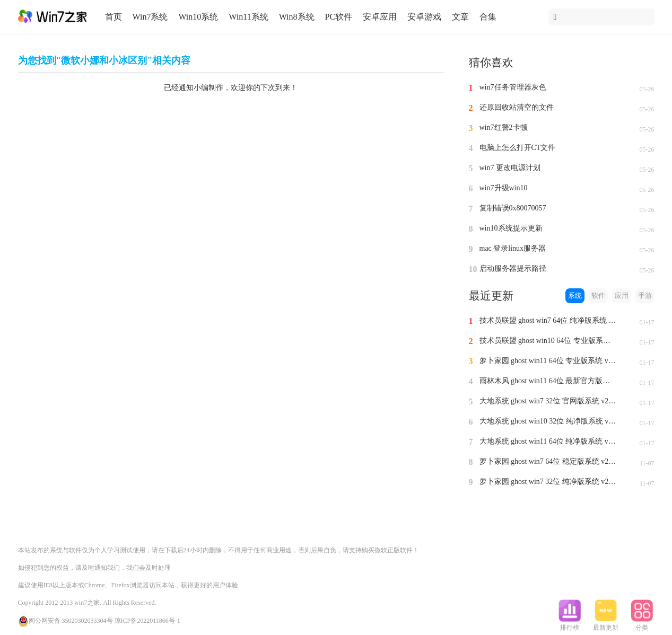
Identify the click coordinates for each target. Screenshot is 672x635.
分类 (642, 624)
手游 (645, 296)
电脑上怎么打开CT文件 (518, 148)
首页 (114, 17)
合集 (488, 17)
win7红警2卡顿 (504, 127)
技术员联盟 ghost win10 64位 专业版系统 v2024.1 (548, 341)
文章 (460, 17)
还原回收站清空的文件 (517, 107)
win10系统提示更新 (511, 228)
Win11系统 (248, 17)
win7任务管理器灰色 (513, 87)
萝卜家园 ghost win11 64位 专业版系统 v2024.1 (548, 361)
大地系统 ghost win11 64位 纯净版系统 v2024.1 (548, 441)
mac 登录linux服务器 (513, 248)
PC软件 (339, 17)
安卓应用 (380, 17)
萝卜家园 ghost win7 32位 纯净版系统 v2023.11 (548, 482)
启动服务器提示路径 (513, 268)
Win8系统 (297, 17)
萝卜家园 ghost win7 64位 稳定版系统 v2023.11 (548, 461)
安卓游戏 (424, 17)
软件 (598, 296)
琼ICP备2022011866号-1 (147, 621)
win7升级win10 (504, 188)
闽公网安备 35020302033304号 (66, 621)
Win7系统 (150, 17)
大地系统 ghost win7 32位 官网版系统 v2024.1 (548, 401)
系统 (575, 296)
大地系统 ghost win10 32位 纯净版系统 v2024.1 (548, 421)
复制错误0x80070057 (513, 208)
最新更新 (606, 624)
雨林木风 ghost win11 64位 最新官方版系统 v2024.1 (548, 381)
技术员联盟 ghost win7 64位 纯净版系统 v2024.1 (548, 320)
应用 (622, 296)
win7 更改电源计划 (510, 168)
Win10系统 (198, 17)
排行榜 (570, 624)
